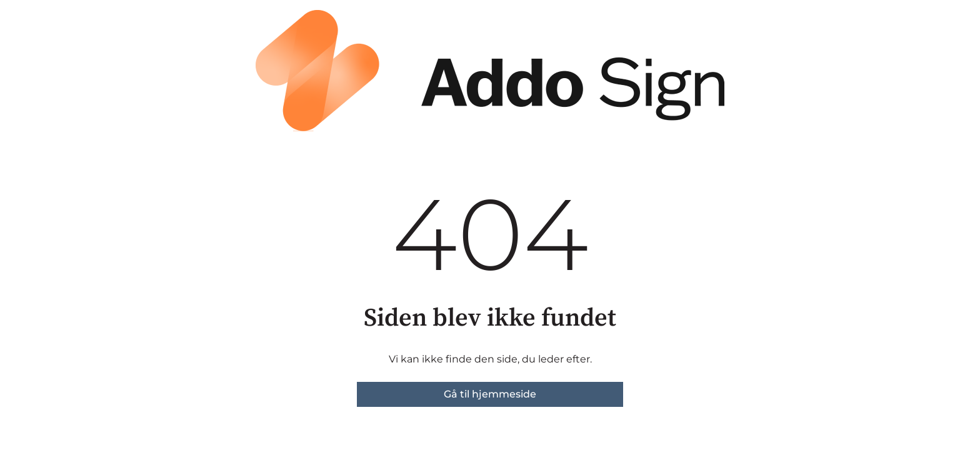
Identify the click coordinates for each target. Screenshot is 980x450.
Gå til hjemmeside (490, 394)
